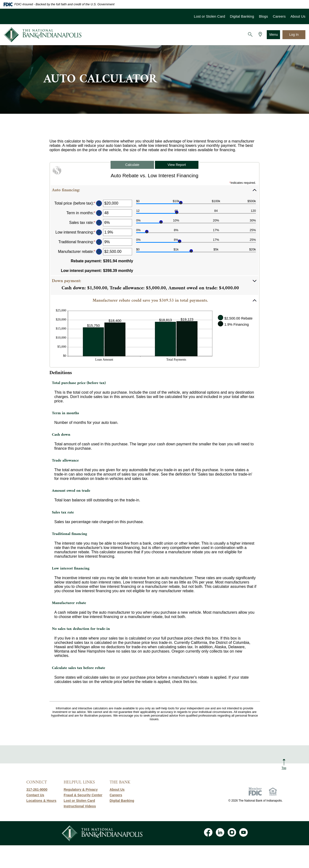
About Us (298, 16)
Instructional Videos (80, 806)
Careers (279, 16)
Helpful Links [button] (79, 782)
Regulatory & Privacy (81, 790)
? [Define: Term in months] (99, 213)
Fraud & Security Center (83, 795)
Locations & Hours (41, 801)
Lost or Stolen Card (209, 16)
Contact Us (35, 795)
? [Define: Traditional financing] (99, 242)
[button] (154, 190)
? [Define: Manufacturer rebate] (99, 252)
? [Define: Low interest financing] (99, 232)
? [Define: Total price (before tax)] (99, 203)
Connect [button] (37, 782)
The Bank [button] (120, 782)
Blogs (263, 16)
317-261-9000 (37, 790)
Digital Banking (242, 16)
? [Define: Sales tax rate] (99, 223)
